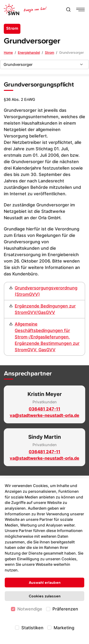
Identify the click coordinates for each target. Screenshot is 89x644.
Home (8, 52)
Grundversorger (71, 52)
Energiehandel (29, 52)
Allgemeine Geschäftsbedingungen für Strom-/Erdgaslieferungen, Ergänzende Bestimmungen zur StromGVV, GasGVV (47, 337)
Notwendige (30, 609)
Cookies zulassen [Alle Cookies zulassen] (45, 596)
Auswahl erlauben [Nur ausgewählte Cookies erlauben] (45, 583)
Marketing (64, 628)
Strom (49, 52)
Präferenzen (65, 609)
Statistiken (32, 628)
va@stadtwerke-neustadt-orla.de (44, 415)
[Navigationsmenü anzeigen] (80, 10)
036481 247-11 (44, 409)
